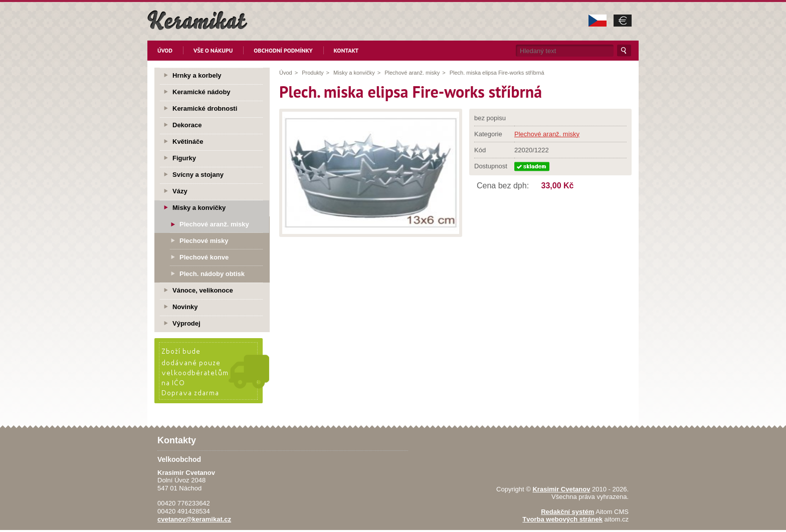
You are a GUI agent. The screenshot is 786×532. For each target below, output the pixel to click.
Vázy (180, 191)
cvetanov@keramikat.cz (194, 519)
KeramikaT (198, 20)
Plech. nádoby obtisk (212, 274)
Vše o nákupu (213, 50)
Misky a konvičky (354, 73)
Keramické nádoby (202, 92)
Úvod (165, 50)
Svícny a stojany (198, 175)
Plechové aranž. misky (412, 73)
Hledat (624, 51)
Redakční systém (567, 512)
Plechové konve (204, 257)
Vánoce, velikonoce (203, 290)
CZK (598, 21)
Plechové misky (204, 241)
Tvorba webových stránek (562, 519)
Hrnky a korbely (197, 75)
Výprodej (186, 323)
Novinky (185, 307)
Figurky (184, 158)
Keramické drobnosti (205, 108)
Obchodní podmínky (283, 50)
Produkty (313, 73)
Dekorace (187, 125)
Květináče (188, 142)
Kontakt (346, 50)
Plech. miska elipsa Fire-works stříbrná (497, 73)
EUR (623, 21)
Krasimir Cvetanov (561, 489)
